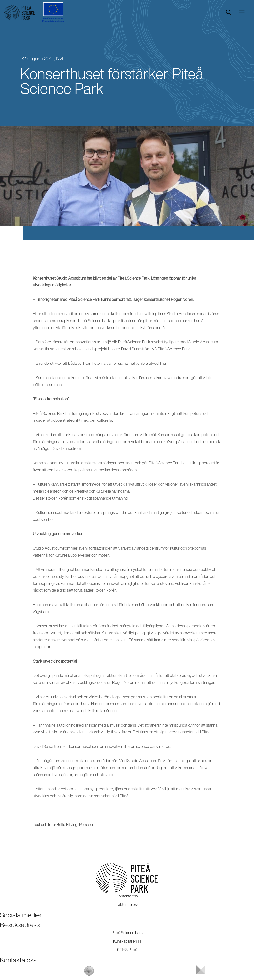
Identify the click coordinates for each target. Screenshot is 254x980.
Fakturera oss (127, 904)
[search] (229, 12)
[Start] (20, 12)
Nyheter (65, 59)
